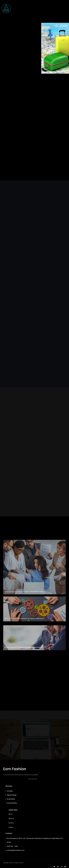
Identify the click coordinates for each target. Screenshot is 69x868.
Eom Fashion (15, 769)
